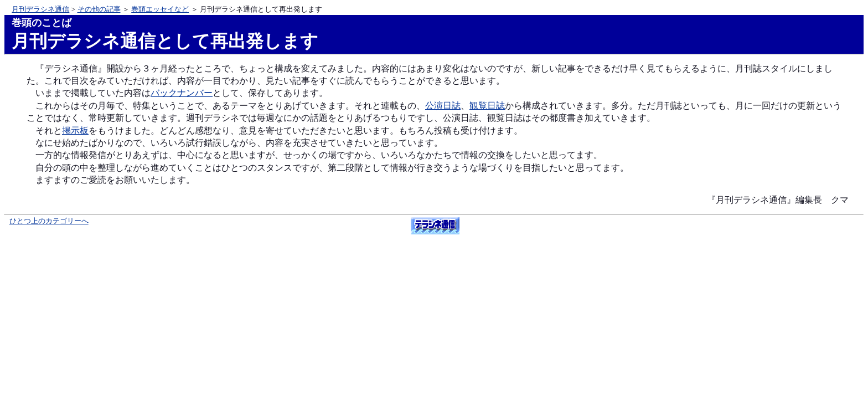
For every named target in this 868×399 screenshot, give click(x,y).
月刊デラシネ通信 (40, 9)
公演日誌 (443, 106)
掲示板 (75, 131)
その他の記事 (99, 9)
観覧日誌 (487, 106)
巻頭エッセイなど (160, 9)
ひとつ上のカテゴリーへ (49, 221)
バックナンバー (182, 93)
